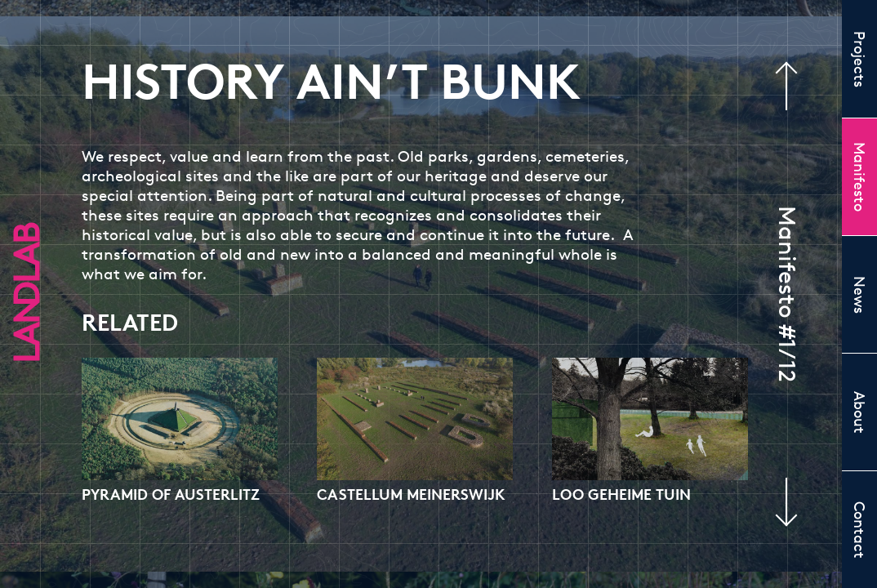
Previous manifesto (795, 86)
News (860, 295)
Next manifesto (777, 502)
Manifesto (860, 177)
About (860, 412)
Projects (860, 59)
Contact (860, 530)
